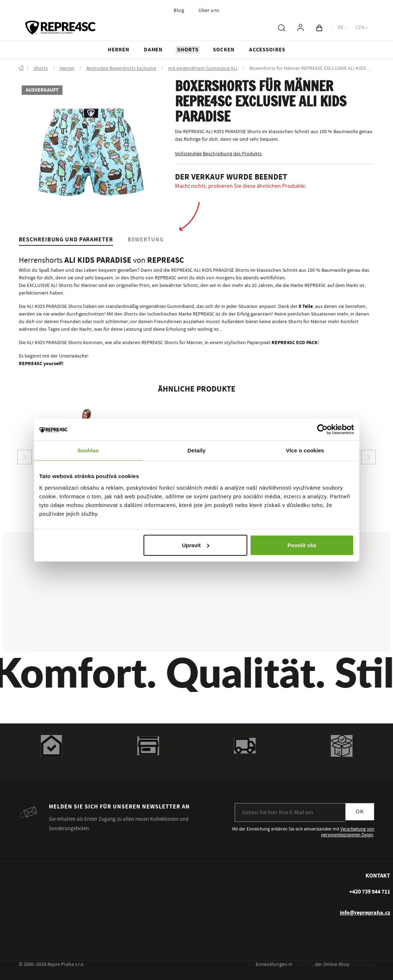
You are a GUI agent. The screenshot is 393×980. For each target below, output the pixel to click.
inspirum (303, 964)
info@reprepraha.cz (365, 913)
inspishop (362, 964)
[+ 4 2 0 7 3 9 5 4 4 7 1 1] (370, 892)
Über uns (209, 10)
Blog (179, 10)
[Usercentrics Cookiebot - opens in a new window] (322, 430)
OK (360, 812)
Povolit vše (302, 545)
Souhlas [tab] (88, 450)
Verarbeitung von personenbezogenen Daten (348, 832)
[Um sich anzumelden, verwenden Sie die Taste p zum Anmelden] (300, 28)
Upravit (196, 545)
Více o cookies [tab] (305, 450)
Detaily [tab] (197, 450)
